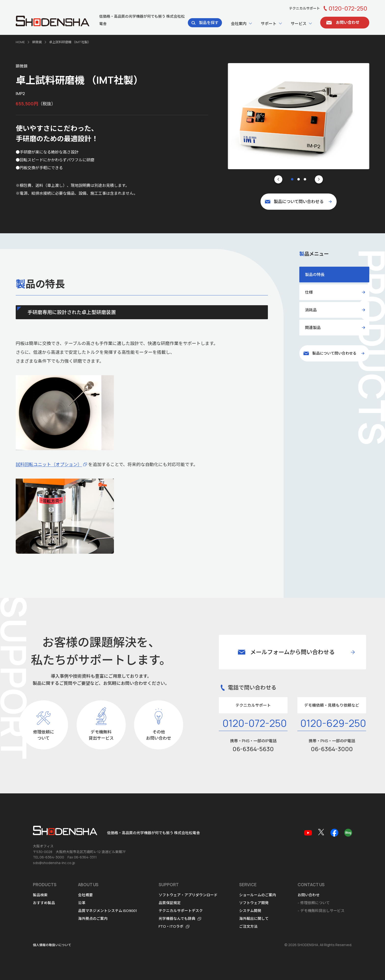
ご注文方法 (249, 926)
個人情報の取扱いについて (52, 945)
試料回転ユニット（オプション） (49, 464)
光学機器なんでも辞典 (177, 918)
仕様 (309, 292)
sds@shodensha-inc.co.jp (54, 863)
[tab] (292, 179)
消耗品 (311, 310)
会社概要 (85, 895)
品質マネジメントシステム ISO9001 (108, 911)
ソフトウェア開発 (254, 903)
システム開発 (250, 911)
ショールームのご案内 (258, 895)
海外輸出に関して (254, 918)
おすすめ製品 (44, 903)
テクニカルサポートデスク (181, 911)
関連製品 (313, 327)
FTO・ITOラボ (171, 926)
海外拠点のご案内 (93, 918)
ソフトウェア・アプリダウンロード (188, 895)
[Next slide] (319, 179)
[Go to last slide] (278, 179)
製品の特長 (315, 274)
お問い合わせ (309, 895)
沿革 (82, 903)
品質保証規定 (170, 903)
